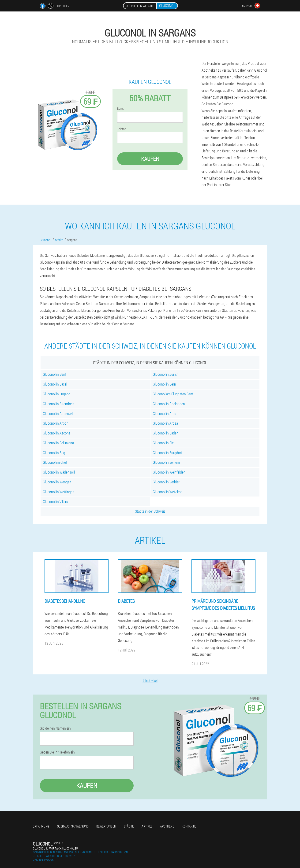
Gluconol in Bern (164, 384)
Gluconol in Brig (54, 453)
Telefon (122, 129)
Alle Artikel (150, 681)
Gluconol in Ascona (57, 433)
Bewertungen (106, 826)
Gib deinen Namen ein (55, 728)
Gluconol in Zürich (166, 374)
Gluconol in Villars (55, 502)
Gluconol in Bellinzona (58, 443)
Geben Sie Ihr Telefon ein (57, 752)
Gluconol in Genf (55, 374)
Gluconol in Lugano (57, 394)
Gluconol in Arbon (56, 423)
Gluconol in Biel (164, 443)
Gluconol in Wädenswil (59, 472)
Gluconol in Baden (166, 433)
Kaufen (150, 159)
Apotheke (167, 826)
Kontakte (189, 826)
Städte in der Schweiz (150, 511)
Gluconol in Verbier (166, 482)
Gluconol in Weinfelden (169, 472)
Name (121, 109)
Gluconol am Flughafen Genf (173, 394)
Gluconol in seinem (166, 462)
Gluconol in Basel (55, 384)
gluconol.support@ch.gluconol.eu (55, 848)
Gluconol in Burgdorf (168, 453)
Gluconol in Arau (165, 414)
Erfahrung (41, 826)
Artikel (147, 826)
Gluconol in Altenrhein (59, 404)
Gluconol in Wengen (57, 482)
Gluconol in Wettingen (59, 492)
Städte (129, 826)
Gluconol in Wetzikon (168, 492)
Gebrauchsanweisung (73, 826)
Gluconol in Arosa (165, 423)
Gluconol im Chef (55, 462)
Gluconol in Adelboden (169, 404)
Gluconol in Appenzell (58, 414)
